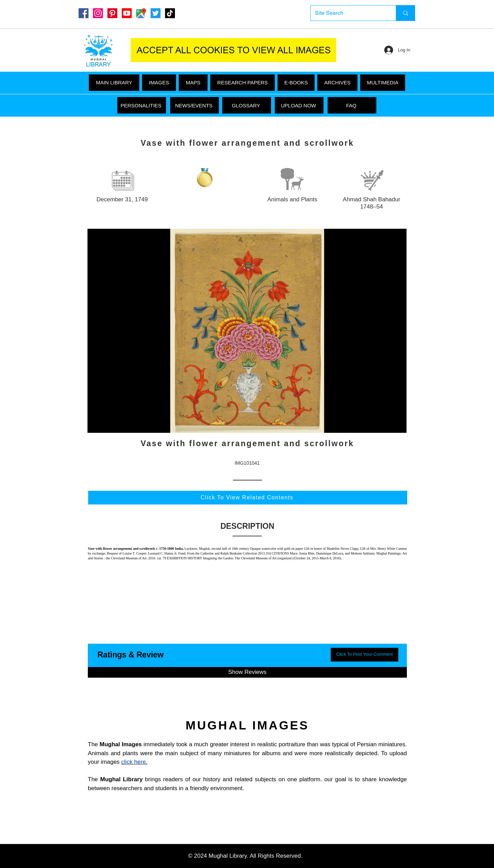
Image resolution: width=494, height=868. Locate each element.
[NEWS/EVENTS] (195, 105)
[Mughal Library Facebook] (84, 13)
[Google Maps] (141, 13)
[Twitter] (156, 13)
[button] (383, 83)
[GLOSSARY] (247, 105)
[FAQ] (352, 105)
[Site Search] (348, 13)
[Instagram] (98, 13)
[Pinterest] (112, 13)
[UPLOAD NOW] (299, 105)
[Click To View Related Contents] (248, 498)
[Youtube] (127, 13)
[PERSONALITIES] (142, 105)
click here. (134, 762)
